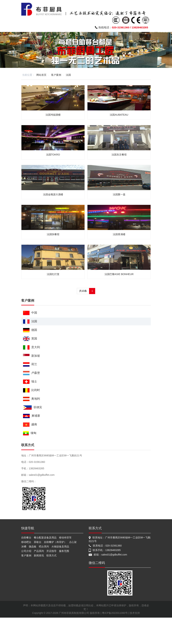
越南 (30, 425)
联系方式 (51, 555)
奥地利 (31, 399)
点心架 (73, 542)
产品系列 (39, 551)
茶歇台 (38, 542)
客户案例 (56, 75)
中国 (30, 313)
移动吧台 (26, 542)
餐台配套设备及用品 (45, 538)
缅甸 (30, 433)
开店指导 (51, 551)
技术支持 (135, 613)
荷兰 (30, 364)
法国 (68, 75)
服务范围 (64, 551)
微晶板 (33, 547)
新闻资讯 (39, 555)
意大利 (31, 347)
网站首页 (41, 75)
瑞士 (30, 382)
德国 (30, 330)
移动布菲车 (65, 538)
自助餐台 (26, 538)
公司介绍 (26, 551)
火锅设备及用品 (60, 547)
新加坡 (31, 356)
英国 (30, 339)
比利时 (31, 390)
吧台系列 (44, 547)
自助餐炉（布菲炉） (55, 542)
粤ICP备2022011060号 (115, 613)
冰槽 (24, 547)
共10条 (83, 291)
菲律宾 (33, 407)
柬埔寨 (32, 416)
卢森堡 (31, 373)
